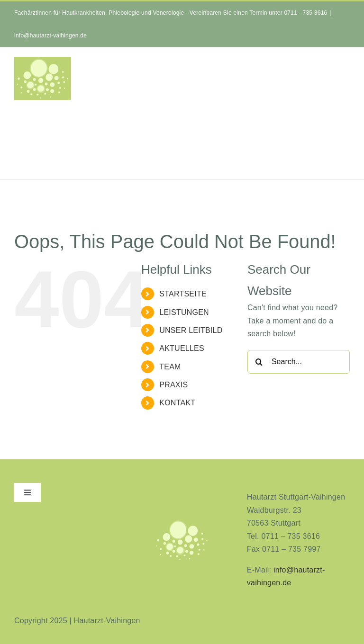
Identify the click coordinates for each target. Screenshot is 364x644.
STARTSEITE (183, 294)
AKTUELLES (182, 348)
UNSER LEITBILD (191, 330)
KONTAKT (177, 403)
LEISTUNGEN (184, 312)
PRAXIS (173, 385)
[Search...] (299, 362)
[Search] (259, 362)
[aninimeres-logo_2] (182, 522)
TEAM (170, 367)
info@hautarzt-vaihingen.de (50, 36)
